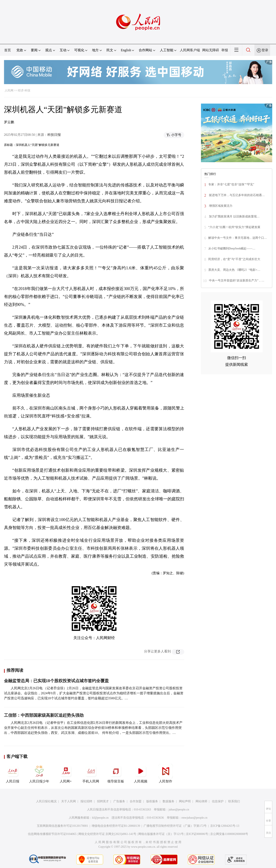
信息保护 (218, 801)
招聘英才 (103, 801)
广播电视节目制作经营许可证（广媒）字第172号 (175, 826)
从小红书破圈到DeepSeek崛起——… (232, 248)
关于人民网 (69, 801)
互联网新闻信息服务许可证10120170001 (63, 826)
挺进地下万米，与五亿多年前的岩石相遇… (237, 195)
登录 (265, 50)
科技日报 (54, 135)
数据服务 (168, 801)
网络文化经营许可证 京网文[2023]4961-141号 (107, 834)
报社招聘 (86, 801)
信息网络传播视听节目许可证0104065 (52, 834)
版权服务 (152, 801)
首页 (8, 50)
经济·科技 (24, 91)
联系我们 (234, 801)
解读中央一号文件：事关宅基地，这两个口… (238, 238)
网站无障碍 (211, 50)
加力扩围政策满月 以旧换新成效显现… (234, 216)
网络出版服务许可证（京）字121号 (161, 834)
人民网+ (66, 773)
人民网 (9, 91)
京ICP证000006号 (197, 834)
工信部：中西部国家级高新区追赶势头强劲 (44, 715)
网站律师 (201, 801)
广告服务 (119, 801)
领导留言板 (116, 773)
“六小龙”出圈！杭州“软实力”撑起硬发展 (234, 227)
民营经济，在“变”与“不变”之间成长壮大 (234, 259)
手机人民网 (91, 773)
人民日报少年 (39, 773)
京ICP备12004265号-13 (225, 826)
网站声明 (185, 801)
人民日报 (13, 773)
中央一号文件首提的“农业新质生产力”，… (237, 281)
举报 (225, 50)
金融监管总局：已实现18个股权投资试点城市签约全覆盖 (56, 681)
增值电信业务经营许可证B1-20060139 (116, 826)
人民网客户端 (190, 50)
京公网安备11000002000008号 (229, 834)
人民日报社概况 (46, 801)
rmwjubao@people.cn (194, 818)
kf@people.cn (100, 818)
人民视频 (141, 773)
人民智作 (166, 773)
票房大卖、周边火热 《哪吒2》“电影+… (234, 270)
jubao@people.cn (179, 810)
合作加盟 (136, 801)
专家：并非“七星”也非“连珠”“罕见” (231, 184)
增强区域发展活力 (220, 206)
